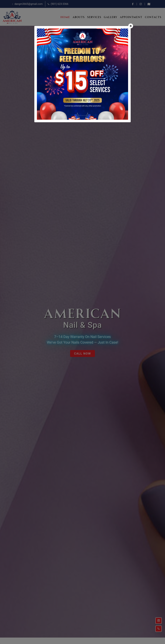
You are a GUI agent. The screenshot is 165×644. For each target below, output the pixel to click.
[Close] (131, 26)
